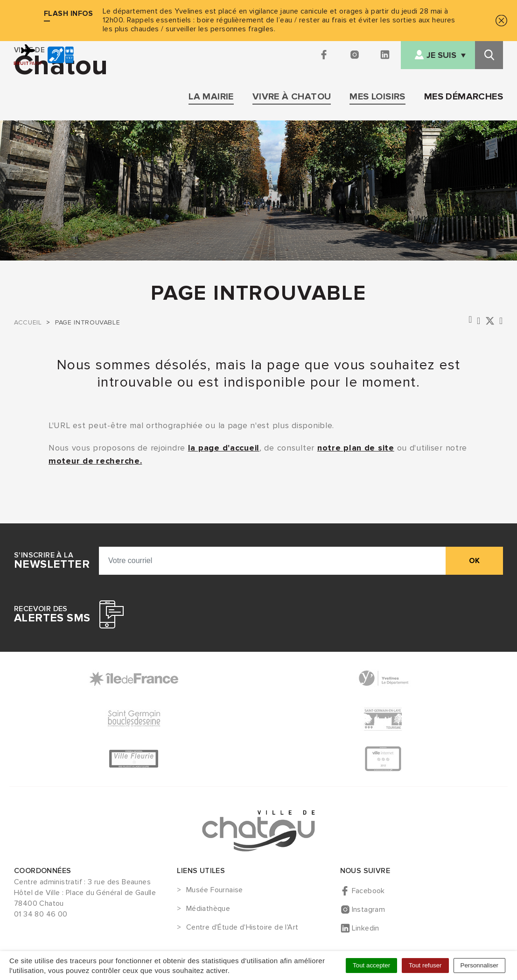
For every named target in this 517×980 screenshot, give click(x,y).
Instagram (369, 909)
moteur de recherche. (95, 461)
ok (474, 561)
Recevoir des (52, 614)
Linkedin (366, 928)
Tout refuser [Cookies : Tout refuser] (425, 965)
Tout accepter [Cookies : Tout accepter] (371, 965)
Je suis (441, 55)
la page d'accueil (224, 448)
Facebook (368, 891)
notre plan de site (356, 448)
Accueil (28, 322)
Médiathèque (208, 909)
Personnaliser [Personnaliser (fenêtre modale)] (480, 965)
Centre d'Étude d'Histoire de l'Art (242, 928)
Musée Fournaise (215, 890)
